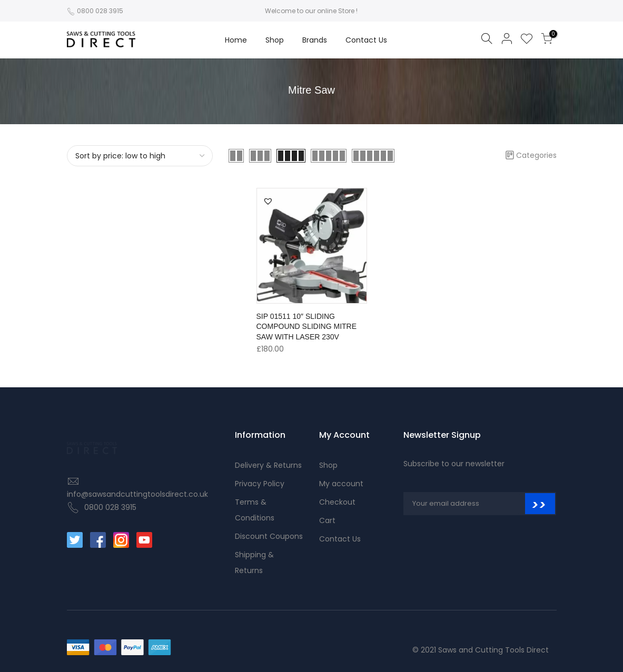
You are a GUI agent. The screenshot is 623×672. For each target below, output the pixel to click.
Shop (275, 40)
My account (341, 484)
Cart (327, 520)
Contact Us (366, 40)
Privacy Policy (260, 484)
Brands (315, 40)
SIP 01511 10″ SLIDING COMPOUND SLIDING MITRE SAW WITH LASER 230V (307, 327)
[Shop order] (140, 156)
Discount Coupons (269, 536)
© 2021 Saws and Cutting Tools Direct (481, 650)
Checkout (337, 502)
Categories (531, 155)
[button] (268, 201)
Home (236, 40)
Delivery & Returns (268, 465)
